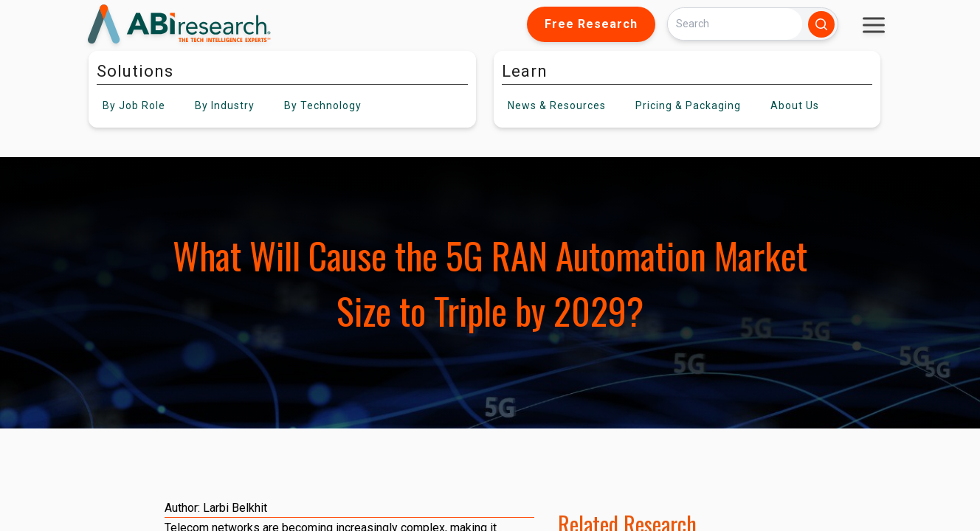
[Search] (735, 24)
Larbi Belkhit (235, 508)
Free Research (591, 24)
